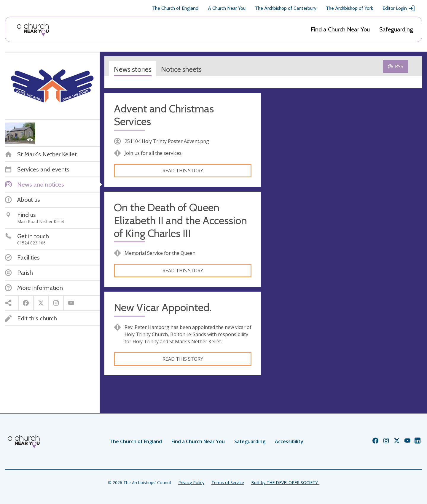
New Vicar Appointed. (163, 307)
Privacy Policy (191, 482)
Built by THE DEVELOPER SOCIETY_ (285, 482)
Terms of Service (228, 482)
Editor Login (399, 8)
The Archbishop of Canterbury (286, 8)
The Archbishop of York (349, 8)
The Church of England (175, 8)
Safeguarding (396, 29)
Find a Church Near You (340, 29)
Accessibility (289, 441)
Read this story (183, 171)
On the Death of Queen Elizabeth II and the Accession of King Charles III (180, 220)
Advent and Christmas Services (164, 115)
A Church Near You (227, 8)
